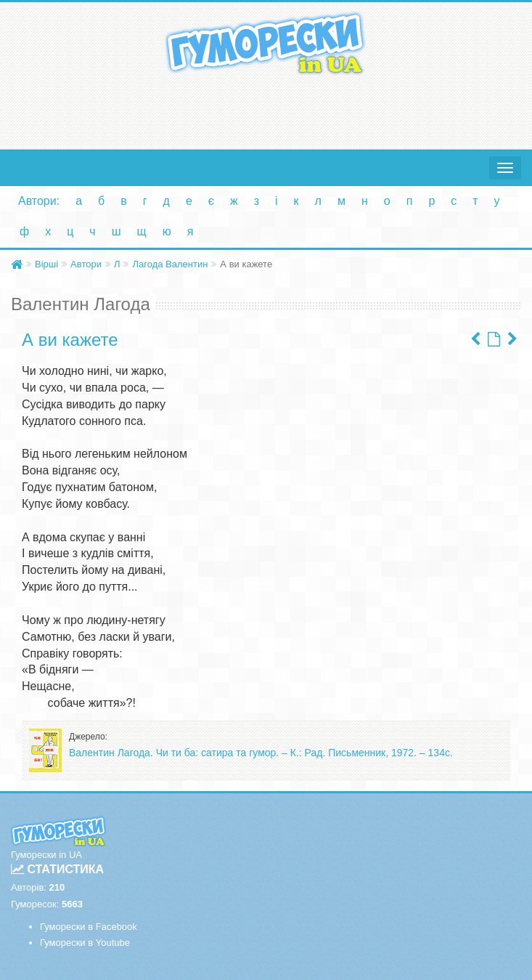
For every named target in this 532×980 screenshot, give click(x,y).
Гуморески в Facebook (89, 927)
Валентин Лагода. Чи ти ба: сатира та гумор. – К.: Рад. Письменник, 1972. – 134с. (261, 753)
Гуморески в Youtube (85, 943)
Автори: (39, 201)
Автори (86, 264)
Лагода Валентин (170, 264)
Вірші (46, 264)
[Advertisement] (266, 109)
